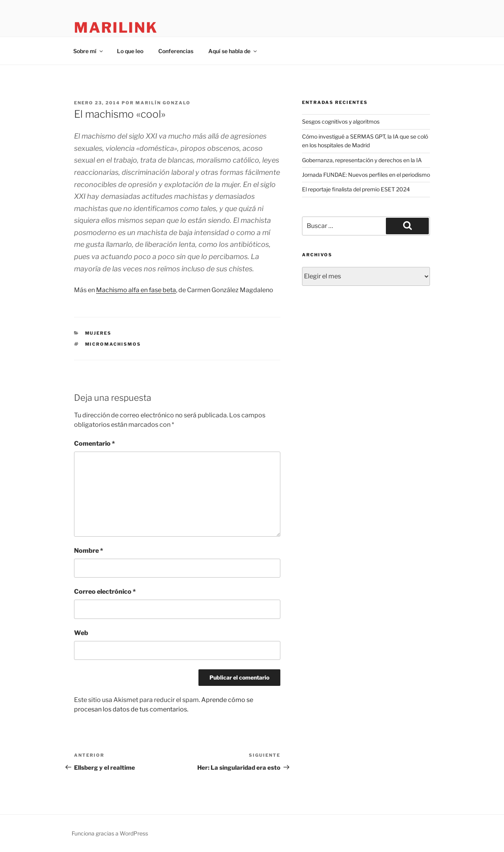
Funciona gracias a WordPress (110, 833)
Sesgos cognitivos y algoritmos (341, 121)
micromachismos (113, 344)
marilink (116, 28)
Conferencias (176, 51)
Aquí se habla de (233, 51)
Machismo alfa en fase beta (136, 290)
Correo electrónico (105, 592)
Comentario (94, 444)
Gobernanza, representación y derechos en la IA (362, 160)
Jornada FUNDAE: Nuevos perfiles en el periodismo (366, 175)
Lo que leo (130, 51)
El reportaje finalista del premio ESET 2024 (356, 189)
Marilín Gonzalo (163, 103)
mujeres (98, 333)
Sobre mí (89, 51)
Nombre (89, 551)
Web (81, 633)
